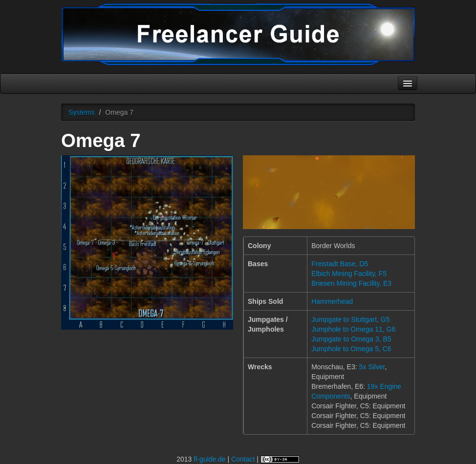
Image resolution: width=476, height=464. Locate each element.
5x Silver (372, 367)
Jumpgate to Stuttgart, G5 (350, 319)
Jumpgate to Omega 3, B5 (351, 339)
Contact (243, 459)
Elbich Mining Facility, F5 (349, 274)
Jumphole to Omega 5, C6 (351, 349)
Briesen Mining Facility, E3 (351, 283)
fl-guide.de (209, 459)
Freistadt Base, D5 (340, 264)
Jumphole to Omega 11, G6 (353, 329)
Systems (82, 112)
